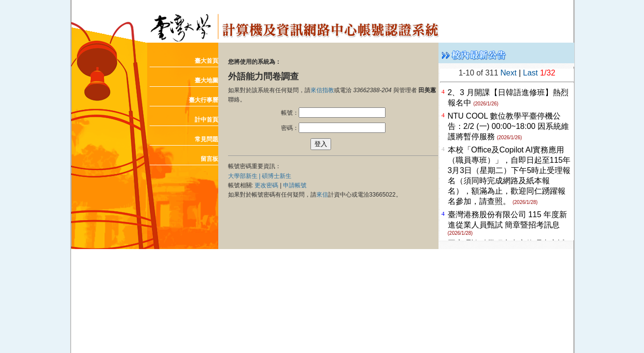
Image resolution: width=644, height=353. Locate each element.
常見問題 (206, 139)
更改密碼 (266, 185)
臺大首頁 (206, 61)
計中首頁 (206, 120)
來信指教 (322, 90)
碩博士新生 (277, 176)
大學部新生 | (245, 176)
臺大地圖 (206, 80)
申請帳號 (295, 185)
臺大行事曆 (204, 100)
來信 (322, 195)
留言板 (209, 159)
